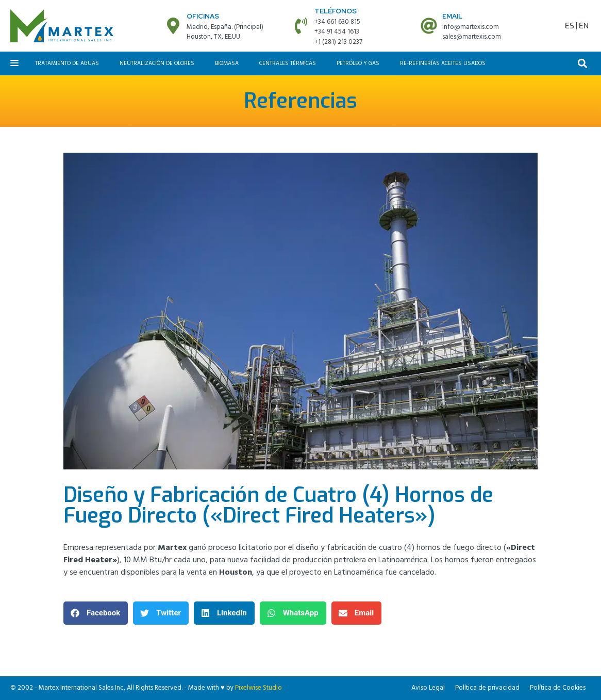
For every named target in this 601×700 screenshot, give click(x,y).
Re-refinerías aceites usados (443, 63)
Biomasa (227, 63)
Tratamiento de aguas (67, 63)
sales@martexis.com (472, 37)
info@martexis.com (471, 27)
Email (452, 16)
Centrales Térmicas (288, 63)
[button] (583, 64)
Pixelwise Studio (258, 688)
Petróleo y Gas (358, 63)
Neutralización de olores (157, 63)
